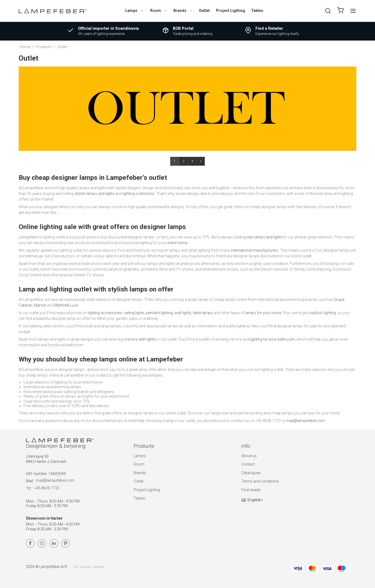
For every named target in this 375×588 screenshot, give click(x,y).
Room (159, 11)
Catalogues (251, 473)
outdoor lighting (322, 313)
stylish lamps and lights (94, 194)
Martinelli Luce (66, 305)
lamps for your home (263, 313)
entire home (177, 243)
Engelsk (251, 500)
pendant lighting (159, 313)
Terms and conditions (260, 481)
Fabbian (26, 305)
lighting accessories (105, 313)
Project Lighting (231, 11)
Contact (248, 464)
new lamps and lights (264, 237)
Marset (40, 305)
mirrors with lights (140, 339)
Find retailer (251, 490)
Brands (183, 11)
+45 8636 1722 (47, 488)
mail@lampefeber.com (306, 421)
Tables (257, 11)
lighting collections (139, 194)
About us (249, 456)
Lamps (135, 11)
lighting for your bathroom (272, 339)
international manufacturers (255, 250)
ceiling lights (134, 313)
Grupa (339, 300)
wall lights (183, 313)
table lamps (203, 313)
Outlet (204, 11)
